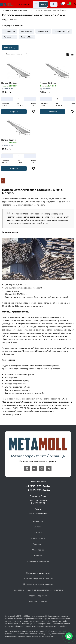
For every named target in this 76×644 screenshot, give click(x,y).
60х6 (4, 306)
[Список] (72, 54)
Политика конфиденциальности (38, 578)
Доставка (38, 527)
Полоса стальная (20, 10)
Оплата (38, 532)
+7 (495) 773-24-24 (38, 486)
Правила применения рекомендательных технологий (38, 590)
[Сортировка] (15, 54)
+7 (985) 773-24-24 (38, 490)
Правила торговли (38, 596)
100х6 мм (20, 306)
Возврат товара (38, 538)
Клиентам (24, 4)
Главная (5, 10)
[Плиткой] (68, 54)
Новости (38, 556)
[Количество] (19, 99)
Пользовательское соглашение (38, 584)
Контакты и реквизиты (38, 561)
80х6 (10, 306)
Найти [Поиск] (43, 4)
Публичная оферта (38, 601)
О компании (38, 550)
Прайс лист (38, 544)
